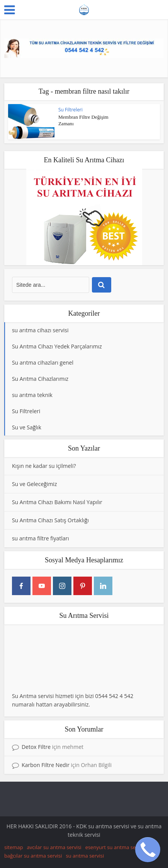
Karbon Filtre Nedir (46, 765)
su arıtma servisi (85, 856)
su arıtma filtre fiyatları (41, 538)
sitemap (14, 847)
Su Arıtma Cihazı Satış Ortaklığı (50, 520)
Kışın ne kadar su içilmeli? (44, 466)
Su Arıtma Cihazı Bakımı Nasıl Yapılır (57, 502)
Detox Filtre (36, 747)
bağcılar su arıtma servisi (33, 856)
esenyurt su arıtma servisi (115, 847)
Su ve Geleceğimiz (35, 484)
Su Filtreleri (70, 110)
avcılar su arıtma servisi (54, 847)
